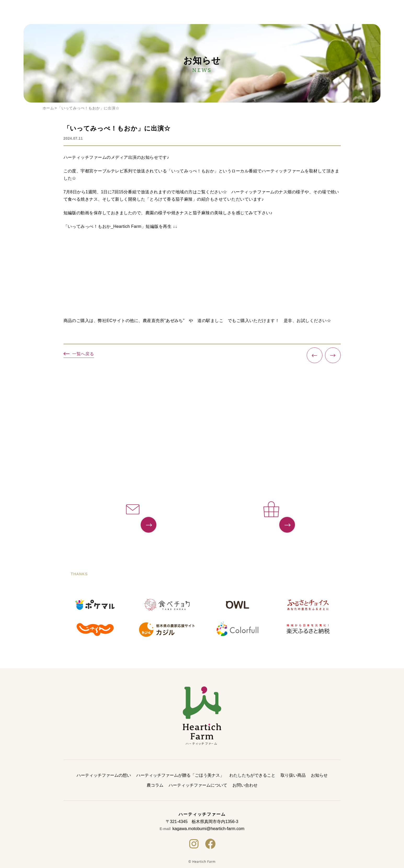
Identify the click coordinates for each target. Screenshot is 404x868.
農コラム (155, 785)
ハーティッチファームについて (198, 785)
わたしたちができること (252, 775)
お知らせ (319, 775)
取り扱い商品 (293, 775)
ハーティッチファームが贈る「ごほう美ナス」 (180, 775)
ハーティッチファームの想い (104, 775)
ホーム (48, 108)
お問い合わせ (245, 785)
